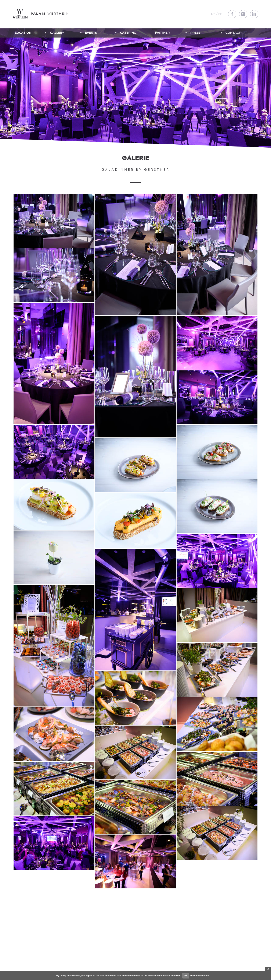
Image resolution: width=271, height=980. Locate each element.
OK (186, 976)
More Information (199, 976)
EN (220, 14)
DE (213, 14)
